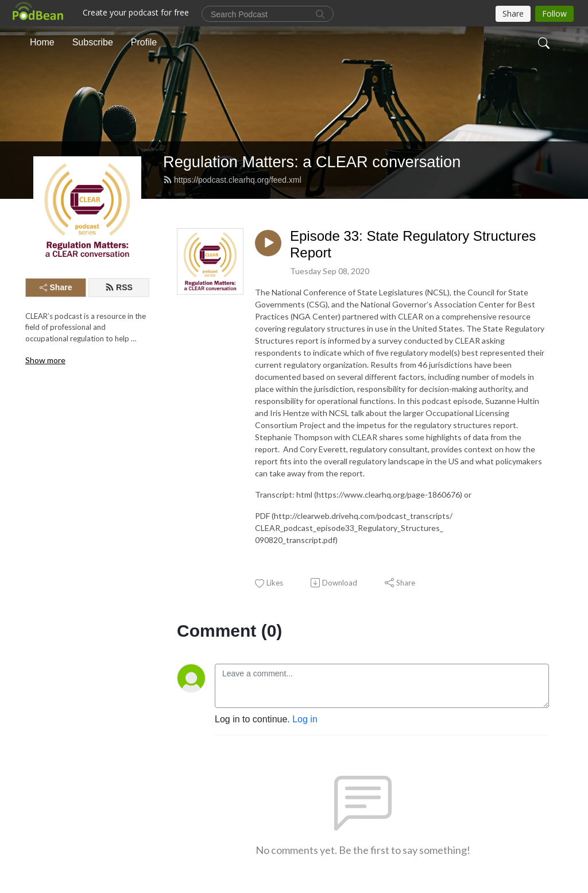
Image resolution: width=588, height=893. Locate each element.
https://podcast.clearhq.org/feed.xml (232, 180)
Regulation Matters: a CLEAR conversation (312, 162)
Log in (305, 719)
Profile (144, 42)
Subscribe (93, 42)
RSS (119, 287)
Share (56, 287)
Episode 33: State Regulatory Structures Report (413, 244)
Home (42, 42)
